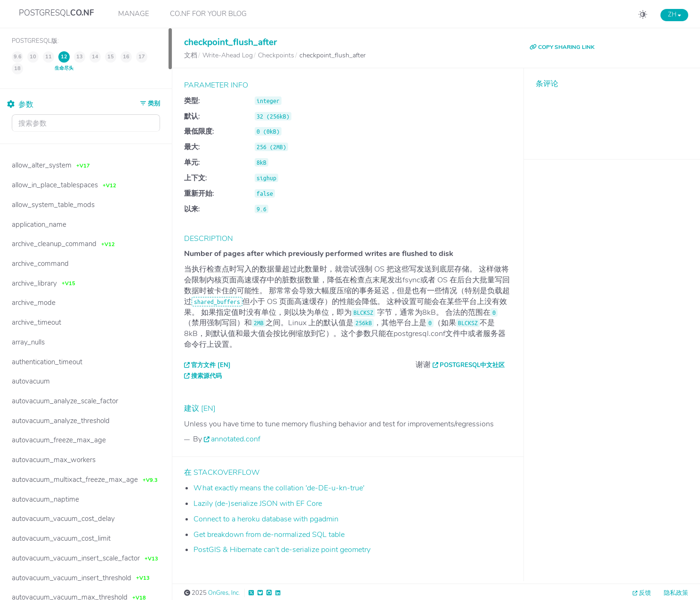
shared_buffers (217, 302)
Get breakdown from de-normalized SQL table (269, 535)
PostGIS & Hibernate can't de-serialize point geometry (282, 550)
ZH (674, 15)
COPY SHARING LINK (562, 47)
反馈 (645, 593)
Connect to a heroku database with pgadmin (266, 519)
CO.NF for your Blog (208, 14)
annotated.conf (236, 439)
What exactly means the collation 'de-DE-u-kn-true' (279, 488)
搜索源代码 (206, 376)
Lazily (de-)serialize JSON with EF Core (258, 504)
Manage (134, 14)
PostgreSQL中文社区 (472, 365)
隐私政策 (676, 593)
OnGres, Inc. (224, 593)
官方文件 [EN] (211, 365)
